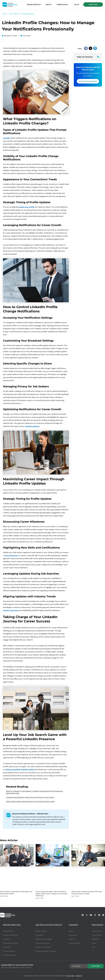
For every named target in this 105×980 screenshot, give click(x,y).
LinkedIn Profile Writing (10, 935)
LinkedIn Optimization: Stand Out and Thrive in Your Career (30, 797)
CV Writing (6, 939)
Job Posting (6, 947)
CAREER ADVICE (62, 5)
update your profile (27, 207)
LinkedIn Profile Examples (43, 947)
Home (4, 14)
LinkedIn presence (32, 426)
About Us (72, 931)
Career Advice (14, 14)
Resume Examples (41, 931)
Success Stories (97, 935)
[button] (86, 48)
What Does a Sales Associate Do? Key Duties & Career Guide (30, 801)
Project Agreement (75, 943)
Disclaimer (79, 976)
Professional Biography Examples (46, 951)
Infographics (96, 939)
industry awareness (11, 610)
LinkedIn (7, 138)
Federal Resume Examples (44, 939)
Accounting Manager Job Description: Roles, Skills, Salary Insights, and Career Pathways (52, 894)
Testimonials (73, 935)
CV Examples (39, 935)
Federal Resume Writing (10, 943)
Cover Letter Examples (42, 943)
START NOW (93, 5)
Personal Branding (27, 14)
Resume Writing (8, 931)
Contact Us (72, 939)
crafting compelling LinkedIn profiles (19, 770)
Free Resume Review (10, 955)
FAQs (94, 947)
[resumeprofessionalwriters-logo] (10, 5)
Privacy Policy (70, 976)
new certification (11, 556)
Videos (94, 943)
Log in (76, 5)
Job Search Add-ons (9, 951)
